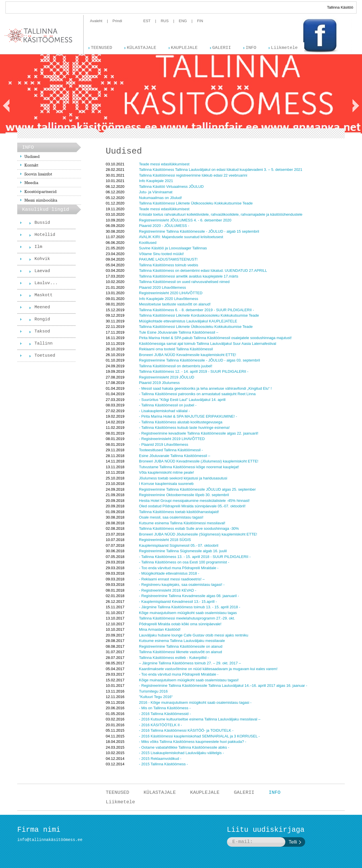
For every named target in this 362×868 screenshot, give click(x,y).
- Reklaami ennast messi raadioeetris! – (172, 579)
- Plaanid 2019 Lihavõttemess (164, 444)
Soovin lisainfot (38, 174)
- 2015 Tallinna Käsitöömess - (163, 764)
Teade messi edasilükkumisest (164, 164)
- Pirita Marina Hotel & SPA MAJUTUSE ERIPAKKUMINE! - (188, 416)
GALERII (244, 793)
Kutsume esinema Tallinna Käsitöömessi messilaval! (182, 523)
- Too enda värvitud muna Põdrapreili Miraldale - (179, 568)
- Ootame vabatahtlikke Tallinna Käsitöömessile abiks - (184, 747)
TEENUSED (118, 793)
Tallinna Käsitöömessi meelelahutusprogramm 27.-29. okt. (187, 618)
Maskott (44, 295)
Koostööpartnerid (41, 191)
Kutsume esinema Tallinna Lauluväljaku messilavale (182, 641)
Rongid (42, 319)
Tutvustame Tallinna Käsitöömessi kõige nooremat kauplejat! (189, 467)
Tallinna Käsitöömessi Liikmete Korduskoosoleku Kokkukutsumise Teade (199, 315)
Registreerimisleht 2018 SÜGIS (165, 540)
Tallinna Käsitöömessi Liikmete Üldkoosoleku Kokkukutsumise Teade (196, 203)
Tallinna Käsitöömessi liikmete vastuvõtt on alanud (181, 652)
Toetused (45, 356)
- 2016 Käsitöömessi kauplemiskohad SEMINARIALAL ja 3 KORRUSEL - (199, 736)
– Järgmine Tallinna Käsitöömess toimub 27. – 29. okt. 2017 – (190, 663)
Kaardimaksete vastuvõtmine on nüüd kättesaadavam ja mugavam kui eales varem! (208, 669)
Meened (42, 307)
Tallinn (44, 344)
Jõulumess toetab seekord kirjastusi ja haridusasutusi (183, 478)
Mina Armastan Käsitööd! (160, 629)
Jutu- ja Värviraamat (156, 192)
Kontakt (31, 165)
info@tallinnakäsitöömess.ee (50, 840)
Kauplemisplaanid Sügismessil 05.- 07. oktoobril (179, 545)
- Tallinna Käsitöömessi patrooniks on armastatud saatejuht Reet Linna (197, 394)
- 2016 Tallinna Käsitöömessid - (165, 714)
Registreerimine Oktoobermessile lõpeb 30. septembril (184, 495)
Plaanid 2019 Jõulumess (159, 383)
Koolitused (148, 243)
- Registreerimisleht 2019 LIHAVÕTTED (172, 439)
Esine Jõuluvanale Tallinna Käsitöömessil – (175, 456)
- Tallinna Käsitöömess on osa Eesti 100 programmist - (184, 562)
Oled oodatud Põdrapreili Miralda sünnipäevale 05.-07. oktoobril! (192, 506)
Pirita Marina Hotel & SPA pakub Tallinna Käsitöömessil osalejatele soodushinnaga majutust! (215, 338)
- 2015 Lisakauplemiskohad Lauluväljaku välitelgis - (182, 753)
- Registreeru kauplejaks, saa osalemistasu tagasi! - (182, 585)
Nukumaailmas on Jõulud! (161, 198)
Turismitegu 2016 (153, 691)
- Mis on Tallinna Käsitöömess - (165, 708)
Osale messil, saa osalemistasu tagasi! (171, 517)
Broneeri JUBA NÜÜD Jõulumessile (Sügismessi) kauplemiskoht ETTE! (198, 534)
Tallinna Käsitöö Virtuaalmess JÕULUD (171, 187)
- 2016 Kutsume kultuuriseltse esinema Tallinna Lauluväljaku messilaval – (200, 719)
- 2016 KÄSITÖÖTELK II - (161, 725)
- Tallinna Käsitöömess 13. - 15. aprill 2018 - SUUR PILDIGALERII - (195, 557)
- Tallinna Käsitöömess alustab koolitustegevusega (181, 422)
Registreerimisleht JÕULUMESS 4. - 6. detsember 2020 (185, 220)
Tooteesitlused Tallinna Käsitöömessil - (171, 450)
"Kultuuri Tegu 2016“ (156, 697)
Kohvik (42, 259)
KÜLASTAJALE (160, 793)
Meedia (31, 182)
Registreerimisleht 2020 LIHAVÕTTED (171, 293)
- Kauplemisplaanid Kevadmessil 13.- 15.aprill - (178, 602)
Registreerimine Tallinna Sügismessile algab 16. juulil (183, 551)
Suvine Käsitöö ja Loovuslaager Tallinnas (173, 248)
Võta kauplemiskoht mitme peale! (166, 472)
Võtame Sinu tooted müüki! (161, 254)
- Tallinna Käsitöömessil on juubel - (168, 405)
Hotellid (45, 235)
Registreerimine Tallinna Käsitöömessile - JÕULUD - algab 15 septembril (199, 231)
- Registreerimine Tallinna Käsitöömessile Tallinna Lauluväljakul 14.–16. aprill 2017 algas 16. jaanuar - (223, 686)
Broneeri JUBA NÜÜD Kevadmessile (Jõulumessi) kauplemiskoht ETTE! (199, 461)
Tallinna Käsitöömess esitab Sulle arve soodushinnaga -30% (189, 528)
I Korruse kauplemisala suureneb (166, 484)
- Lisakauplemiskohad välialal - (164, 411)
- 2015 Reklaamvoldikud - (160, 759)
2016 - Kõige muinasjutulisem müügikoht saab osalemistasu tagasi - (195, 702)
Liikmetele (120, 802)
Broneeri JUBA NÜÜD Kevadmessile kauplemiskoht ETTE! (188, 355)
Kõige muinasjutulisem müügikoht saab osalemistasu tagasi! (189, 680)
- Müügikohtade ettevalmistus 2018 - (169, 573)
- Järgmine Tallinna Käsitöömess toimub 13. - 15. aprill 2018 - (190, 607)
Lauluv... (46, 283)
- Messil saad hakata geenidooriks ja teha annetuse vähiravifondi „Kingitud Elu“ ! (205, 388)
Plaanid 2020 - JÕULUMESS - (164, 226)
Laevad (42, 271)
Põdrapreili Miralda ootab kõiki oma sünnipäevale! (180, 624)
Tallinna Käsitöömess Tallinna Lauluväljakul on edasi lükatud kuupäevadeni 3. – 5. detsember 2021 (221, 170)
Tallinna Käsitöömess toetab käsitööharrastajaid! (179, 512)
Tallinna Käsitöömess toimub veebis (169, 265)
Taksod (42, 331)
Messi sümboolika (41, 200)
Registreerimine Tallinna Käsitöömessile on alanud (181, 646)
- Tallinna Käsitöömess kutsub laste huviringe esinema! (184, 428)
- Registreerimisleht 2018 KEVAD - (168, 590)
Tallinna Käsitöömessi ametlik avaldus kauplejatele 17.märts (189, 276)
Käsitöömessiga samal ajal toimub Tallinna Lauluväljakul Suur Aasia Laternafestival (208, 344)
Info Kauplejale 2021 (156, 181)
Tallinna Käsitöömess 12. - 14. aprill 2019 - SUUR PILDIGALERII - (194, 371)
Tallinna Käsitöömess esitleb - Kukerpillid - (174, 658)
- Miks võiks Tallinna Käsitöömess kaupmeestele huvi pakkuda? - (193, 742)
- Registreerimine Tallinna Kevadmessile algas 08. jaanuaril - (189, 596)
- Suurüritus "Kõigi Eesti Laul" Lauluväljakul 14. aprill (182, 400)
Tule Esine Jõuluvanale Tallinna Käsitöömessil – (179, 332)
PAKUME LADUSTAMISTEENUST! (168, 259)
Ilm (38, 247)
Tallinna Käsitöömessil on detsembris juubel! (176, 366)
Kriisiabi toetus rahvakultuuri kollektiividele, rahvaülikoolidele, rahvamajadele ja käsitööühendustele (221, 214)
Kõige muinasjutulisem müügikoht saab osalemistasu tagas (188, 613)
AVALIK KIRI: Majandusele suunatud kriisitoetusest (181, 237)
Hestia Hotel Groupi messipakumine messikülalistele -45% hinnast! (194, 501)
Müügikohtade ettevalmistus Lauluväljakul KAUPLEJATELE (188, 321)
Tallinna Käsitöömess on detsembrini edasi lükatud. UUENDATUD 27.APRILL (203, 270)
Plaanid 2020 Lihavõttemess (162, 287)
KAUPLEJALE (205, 793)
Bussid (42, 223)
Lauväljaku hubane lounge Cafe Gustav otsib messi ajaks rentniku (194, 635)
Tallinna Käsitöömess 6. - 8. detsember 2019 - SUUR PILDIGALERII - (197, 310)
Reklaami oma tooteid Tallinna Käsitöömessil (176, 349)
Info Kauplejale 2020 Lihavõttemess (169, 299)
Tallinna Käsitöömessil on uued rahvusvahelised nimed (184, 282)
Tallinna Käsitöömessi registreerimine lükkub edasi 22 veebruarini (193, 175)
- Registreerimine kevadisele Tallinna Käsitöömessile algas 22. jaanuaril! (199, 433)
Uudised (32, 156)
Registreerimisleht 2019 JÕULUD (167, 377)
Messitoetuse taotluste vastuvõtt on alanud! (175, 304)
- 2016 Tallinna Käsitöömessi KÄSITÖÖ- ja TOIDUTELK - (186, 730)
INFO (275, 793)
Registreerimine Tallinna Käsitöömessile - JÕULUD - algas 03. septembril (200, 360)
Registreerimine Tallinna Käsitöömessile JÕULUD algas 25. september (198, 489)
